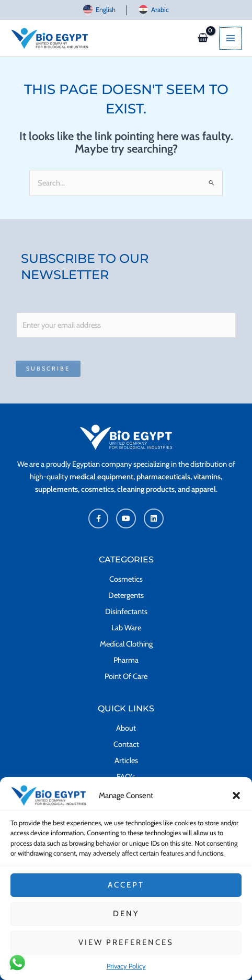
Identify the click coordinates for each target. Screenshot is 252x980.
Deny (126, 920)
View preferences (126, 949)
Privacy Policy (126, 972)
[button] (236, 802)
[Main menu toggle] (231, 38)
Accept (126, 892)
